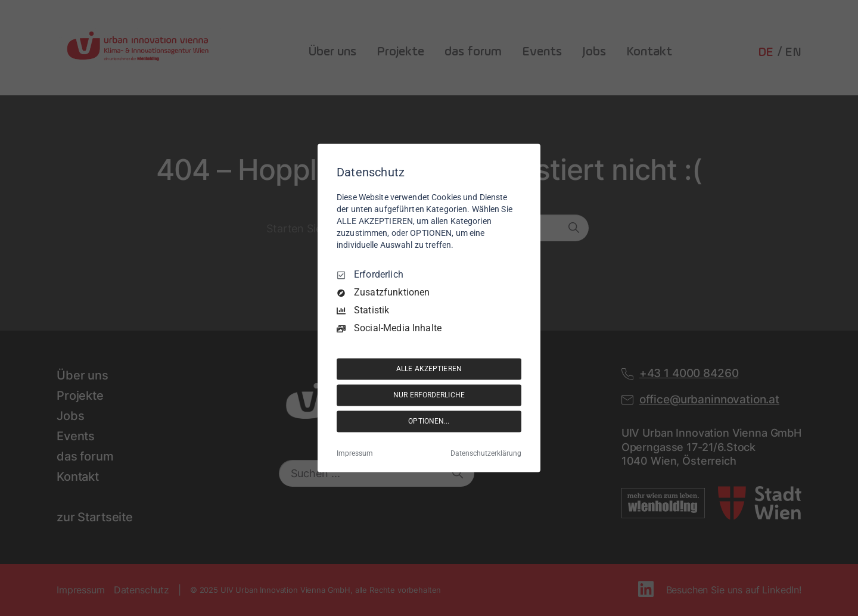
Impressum (355, 454)
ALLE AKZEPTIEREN (429, 369)
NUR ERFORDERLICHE (429, 395)
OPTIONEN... (429, 421)
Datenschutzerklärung (486, 454)
